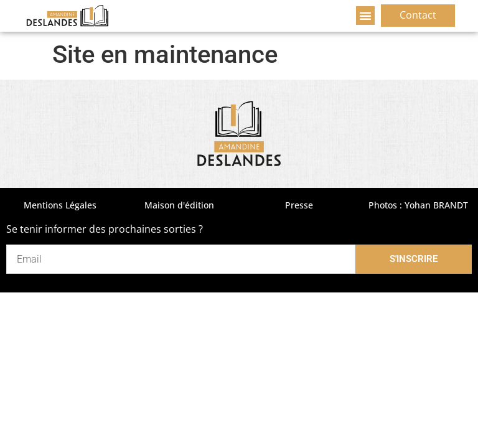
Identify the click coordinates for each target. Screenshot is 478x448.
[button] (365, 16)
